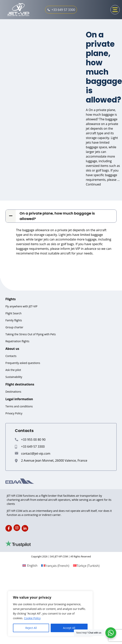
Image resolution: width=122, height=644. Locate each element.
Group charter (14, 327)
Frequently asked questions (23, 363)
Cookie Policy (32, 618)
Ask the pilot (13, 370)
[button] (61, 216)
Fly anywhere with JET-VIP (21, 306)
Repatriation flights (17, 341)
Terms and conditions (19, 406)
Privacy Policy (14, 413)
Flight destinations (20, 384)
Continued (93, 184)
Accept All (69, 628)
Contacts (11, 356)
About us (12, 349)
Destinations (13, 392)
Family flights (14, 320)
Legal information (19, 399)
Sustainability (14, 377)
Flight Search (13, 313)
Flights (11, 299)
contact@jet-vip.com (36, 453)
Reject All (31, 628)
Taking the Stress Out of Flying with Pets (31, 334)
